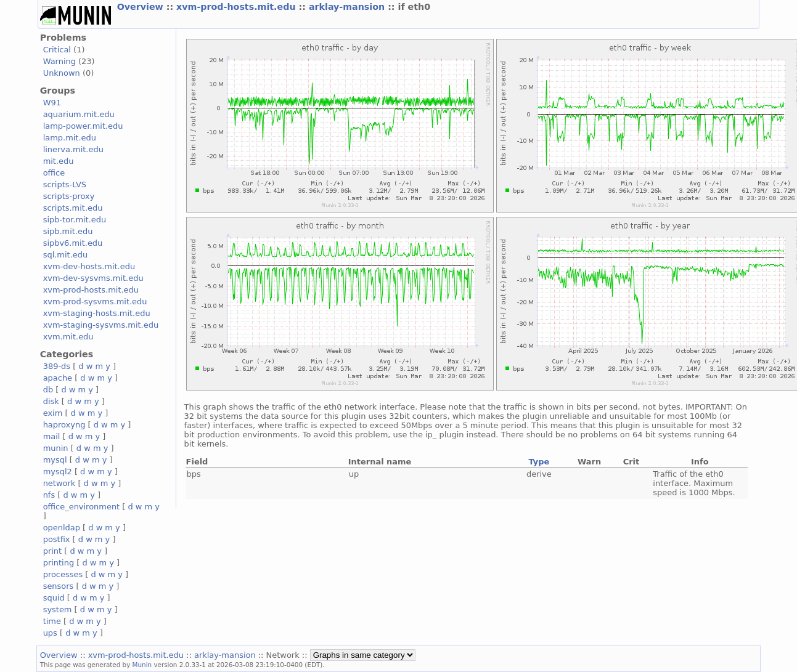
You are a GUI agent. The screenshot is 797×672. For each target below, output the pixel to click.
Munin (142, 665)
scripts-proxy (69, 196)
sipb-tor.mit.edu (75, 220)
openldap (62, 528)
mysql (55, 460)
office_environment (82, 507)
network (59, 483)
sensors (59, 586)
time (52, 621)
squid (54, 598)
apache (58, 378)
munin (56, 448)
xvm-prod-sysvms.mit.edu (95, 302)
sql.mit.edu (66, 255)
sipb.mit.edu (68, 231)
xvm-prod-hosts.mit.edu (237, 7)
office (54, 173)
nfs (49, 495)
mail (52, 436)
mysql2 (58, 472)
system (58, 609)
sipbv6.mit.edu (73, 243)
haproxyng (64, 425)
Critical (57, 50)
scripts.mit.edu (73, 208)
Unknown (62, 73)
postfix (57, 539)
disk (51, 401)
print (52, 551)
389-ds (57, 366)
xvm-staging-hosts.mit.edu (97, 313)
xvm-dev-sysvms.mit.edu (93, 278)
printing (59, 563)
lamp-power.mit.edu (83, 126)
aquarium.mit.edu (79, 114)
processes (63, 574)
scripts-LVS (65, 184)
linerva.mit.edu (73, 149)
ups (50, 633)
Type (539, 462)
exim (53, 413)
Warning (59, 61)
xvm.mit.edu (68, 337)
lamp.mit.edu (70, 138)
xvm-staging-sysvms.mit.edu (101, 325)
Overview (142, 7)
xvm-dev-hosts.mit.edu (89, 266)
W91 (52, 103)
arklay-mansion (348, 7)
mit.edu (59, 161)
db (48, 390)
